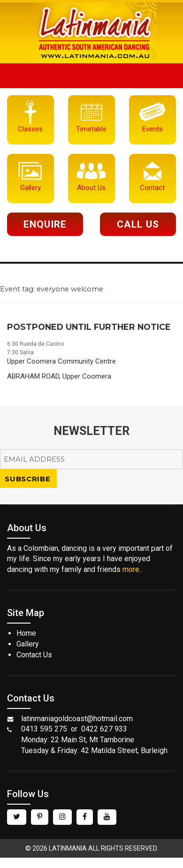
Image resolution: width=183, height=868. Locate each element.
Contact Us (34, 655)
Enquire (45, 224)
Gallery (28, 644)
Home (26, 633)
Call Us (138, 224)
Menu (91, 76)
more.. (132, 569)
